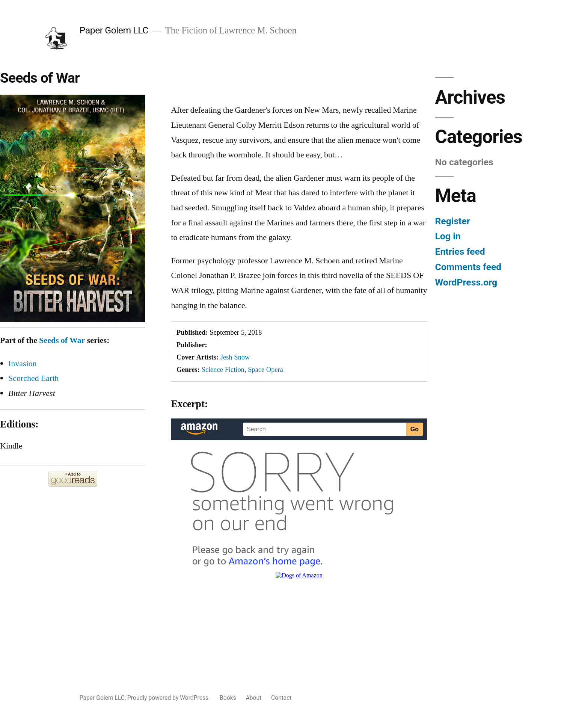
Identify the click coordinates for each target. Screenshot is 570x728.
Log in (448, 236)
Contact (281, 698)
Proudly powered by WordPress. (169, 698)
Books (228, 698)
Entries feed (460, 251)
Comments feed (468, 267)
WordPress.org (466, 282)
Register (453, 221)
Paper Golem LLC (114, 30)
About (254, 698)
